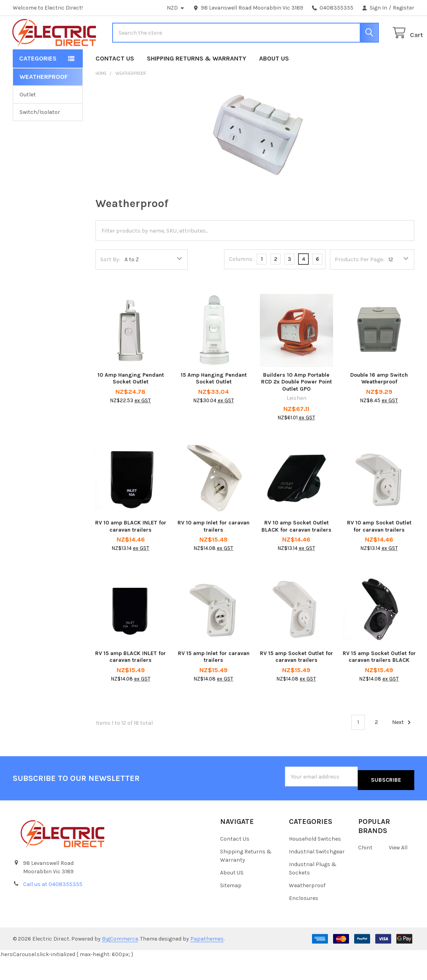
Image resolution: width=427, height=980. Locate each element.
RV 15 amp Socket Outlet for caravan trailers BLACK (379, 682)
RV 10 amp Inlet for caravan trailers (213, 552)
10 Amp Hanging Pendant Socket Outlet (131, 404)
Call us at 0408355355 (53, 906)
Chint (365, 869)
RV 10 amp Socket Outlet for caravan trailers (379, 552)
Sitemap (231, 907)
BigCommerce (120, 960)
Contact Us (115, 84)
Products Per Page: (359, 285)
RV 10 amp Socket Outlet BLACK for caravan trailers (296, 552)
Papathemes (207, 960)
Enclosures (304, 920)
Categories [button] (38, 84)
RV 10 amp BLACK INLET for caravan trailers (131, 552)
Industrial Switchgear (317, 873)
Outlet (28, 120)
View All (398, 869)
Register (404, 8)
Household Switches (315, 861)
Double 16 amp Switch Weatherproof (379, 404)
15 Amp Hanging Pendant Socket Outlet (214, 404)
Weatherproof (307, 907)
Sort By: (110, 285)
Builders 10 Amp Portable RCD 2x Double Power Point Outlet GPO (296, 407)
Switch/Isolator (40, 138)
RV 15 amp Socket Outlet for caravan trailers (296, 682)
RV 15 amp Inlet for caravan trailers (214, 682)
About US (274, 84)
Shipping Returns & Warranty (197, 84)
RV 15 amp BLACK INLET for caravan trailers (131, 682)
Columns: (241, 285)
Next (403, 748)
